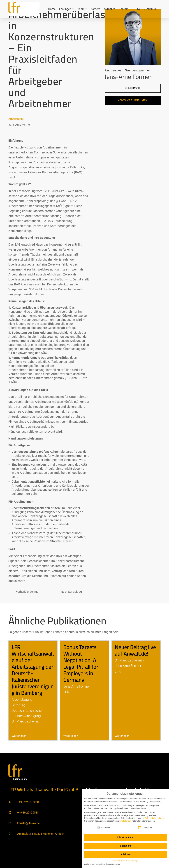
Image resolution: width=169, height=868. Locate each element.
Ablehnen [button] (125, 854)
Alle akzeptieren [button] (126, 837)
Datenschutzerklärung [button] (103, 864)
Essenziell (104, 827)
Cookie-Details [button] (89, 864)
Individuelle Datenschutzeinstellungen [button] (126, 861)
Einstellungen (125, 821)
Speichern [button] (125, 846)
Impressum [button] (116, 864)
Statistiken (145, 827)
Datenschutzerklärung (154, 818)
